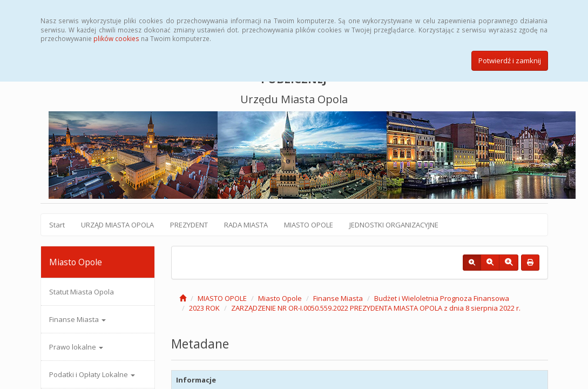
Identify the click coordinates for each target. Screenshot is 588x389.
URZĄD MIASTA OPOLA (117, 225)
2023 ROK (204, 308)
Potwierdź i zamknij (510, 61)
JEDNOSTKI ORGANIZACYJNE (394, 225)
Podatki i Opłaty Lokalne (92, 374)
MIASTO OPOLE (309, 225)
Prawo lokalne (76, 347)
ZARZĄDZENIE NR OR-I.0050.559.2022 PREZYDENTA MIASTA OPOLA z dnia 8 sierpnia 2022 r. (376, 308)
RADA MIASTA (246, 225)
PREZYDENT (189, 225)
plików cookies (116, 38)
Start (57, 225)
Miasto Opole (280, 298)
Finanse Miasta (77, 319)
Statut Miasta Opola (82, 292)
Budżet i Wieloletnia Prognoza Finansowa (442, 298)
